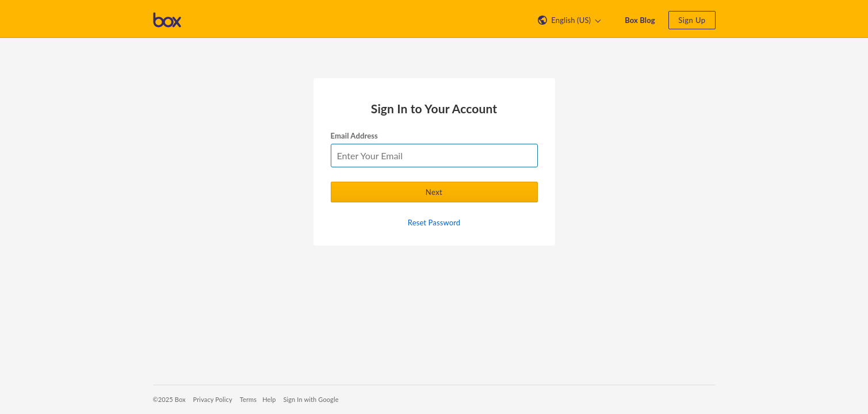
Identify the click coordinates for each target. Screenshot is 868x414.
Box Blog (640, 20)
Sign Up (692, 20)
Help (269, 399)
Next (434, 192)
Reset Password (434, 223)
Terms (248, 399)
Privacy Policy (213, 399)
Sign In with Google (311, 399)
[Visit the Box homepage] (167, 19)
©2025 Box (169, 399)
